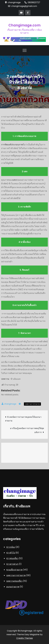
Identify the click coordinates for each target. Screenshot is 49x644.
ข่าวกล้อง (11, 547)
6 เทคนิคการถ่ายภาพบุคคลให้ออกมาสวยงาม (23, 419)
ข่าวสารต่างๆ (12, 564)
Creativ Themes (25, 638)
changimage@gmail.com (23, 6)
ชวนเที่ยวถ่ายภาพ (14, 570)
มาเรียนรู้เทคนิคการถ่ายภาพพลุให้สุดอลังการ (27, 430)
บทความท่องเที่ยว (14, 581)
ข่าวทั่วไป (11, 553)
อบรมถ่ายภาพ (13, 587)
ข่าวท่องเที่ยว (12, 558)
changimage (10, 404)
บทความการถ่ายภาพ (32, 404)
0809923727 (32, 2)
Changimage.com (24, 25)
